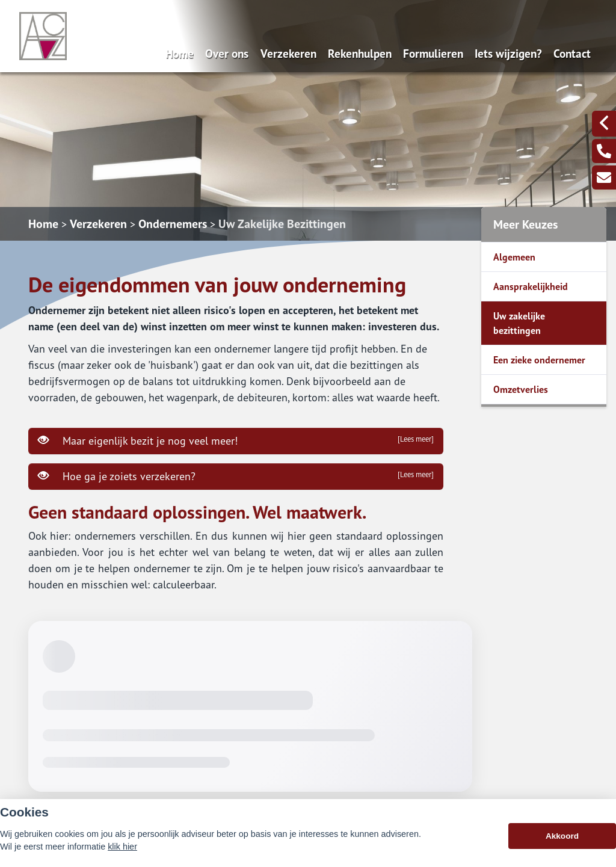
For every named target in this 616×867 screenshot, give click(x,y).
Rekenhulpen (360, 53)
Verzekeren (288, 53)
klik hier (122, 847)
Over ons (227, 53)
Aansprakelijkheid (531, 286)
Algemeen (514, 257)
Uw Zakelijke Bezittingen (282, 224)
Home (180, 53)
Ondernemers (173, 224)
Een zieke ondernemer (539, 360)
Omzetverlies (521, 389)
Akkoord (562, 836)
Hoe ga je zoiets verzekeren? (236, 476)
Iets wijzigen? (508, 53)
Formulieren (433, 53)
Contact (572, 53)
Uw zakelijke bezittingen (519, 323)
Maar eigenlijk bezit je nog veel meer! (236, 440)
